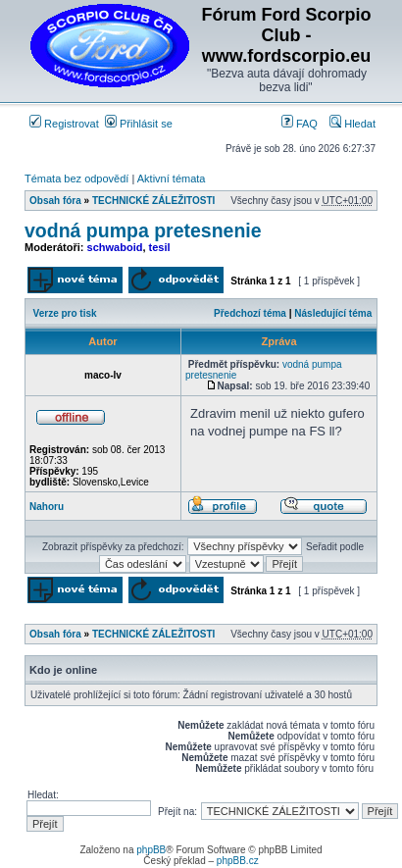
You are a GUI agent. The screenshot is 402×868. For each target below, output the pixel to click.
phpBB (151, 850)
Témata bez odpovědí (76, 179)
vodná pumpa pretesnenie (143, 230)
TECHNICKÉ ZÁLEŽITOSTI (153, 201)
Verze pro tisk (65, 313)
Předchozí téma (250, 313)
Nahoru (47, 507)
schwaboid (115, 247)
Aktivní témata (172, 179)
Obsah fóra (55, 201)
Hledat (352, 124)
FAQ (300, 124)
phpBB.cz (238, 861)
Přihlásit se (139, 124)
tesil (160, 247)
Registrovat (64, 124)
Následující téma (333, 313)
